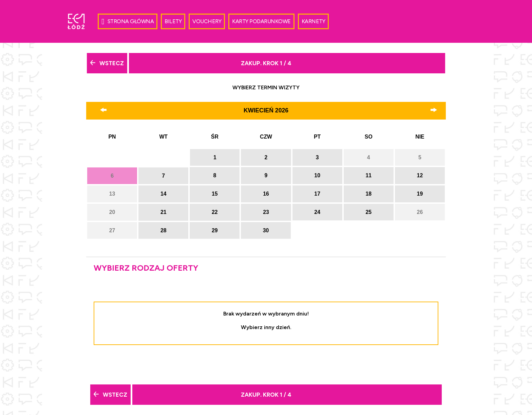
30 (266, 230)
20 (112, 212)
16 (266, 194)
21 (164, 212)
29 (215, 230)
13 (112, 194)
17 (317, 194)
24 (317, 212)
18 (368, 194)
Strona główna (128, 22)
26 (420, 212)
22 (215, 212)
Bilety (173, 21)
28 (164, 230)
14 (164, 194)
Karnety (313, 21)
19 (420, 194)
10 (317, 175)
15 (215, 194)
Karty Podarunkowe (261, 21)
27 (112, 230)
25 (368, 212)
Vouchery (207, 21)
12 (420, 175)
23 (266, 212)
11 (368, 175)
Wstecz (107, 63)
